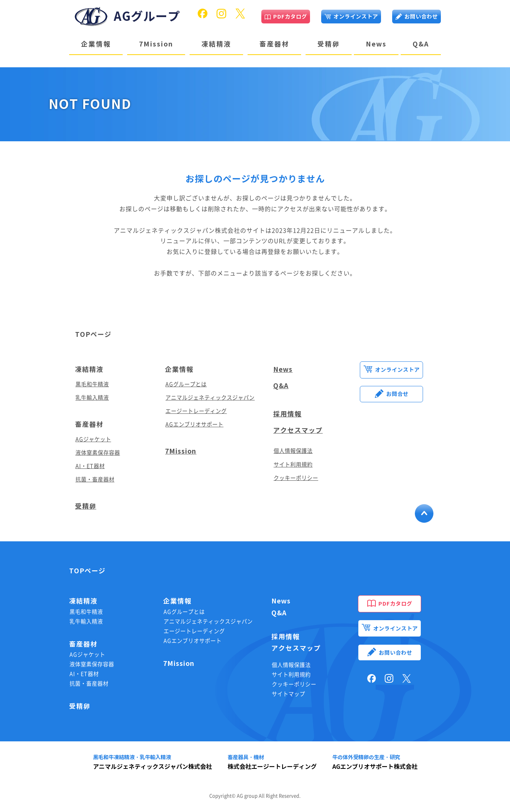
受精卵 (329, 44)
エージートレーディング (196, 411)
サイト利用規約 (293, 465)
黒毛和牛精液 (92, 384)
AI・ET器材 (90, 466)
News (376, 44)
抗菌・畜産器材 (95, 479)
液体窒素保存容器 (98, 453)
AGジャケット (93, 439)
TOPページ (93, 334)
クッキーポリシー (296, 478)
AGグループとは (186, 384)
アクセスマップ (298, 430)
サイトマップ (288, 694)
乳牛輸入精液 (92, 398)
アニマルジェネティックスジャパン (210, 398)
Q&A (421, 44)
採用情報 (287, 414)
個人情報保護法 (293, 451)
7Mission (156, 44)
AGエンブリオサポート (194, 424)
